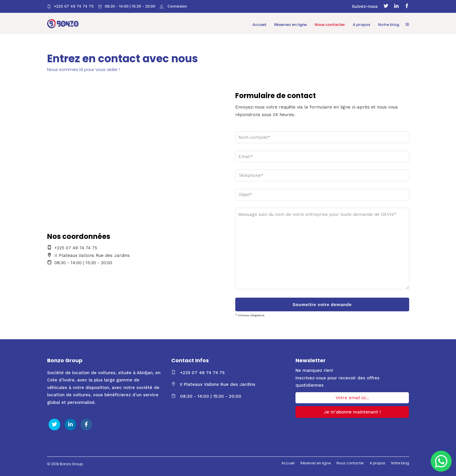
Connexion (177, 6)
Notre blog (389, 25)
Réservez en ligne (291, 25)
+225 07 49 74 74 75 (70, 6)
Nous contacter (330, 25)
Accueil (259, 25)
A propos (361, 25)
